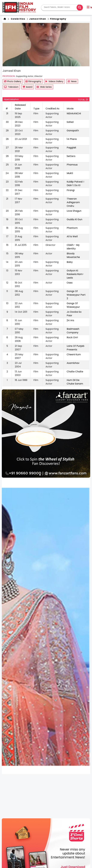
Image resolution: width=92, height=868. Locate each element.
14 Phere (72, 139)
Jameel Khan (37, 19)
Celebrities (17, 19)
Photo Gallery (13, 81)
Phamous (72, 165)
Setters (71, 156)
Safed (70, 122)
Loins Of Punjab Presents (76, 348)
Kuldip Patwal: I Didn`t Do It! (75, 183)
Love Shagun (74, 211)
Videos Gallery (54, 81)
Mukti (70, 173)
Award (28, 87)
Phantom (72, 228)
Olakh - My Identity (73, 247)
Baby (70, 262)
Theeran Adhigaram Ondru (73, 202)
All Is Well (72, 236)
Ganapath (73, 131)
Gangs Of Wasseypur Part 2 (76, 295)
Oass (70, 283)
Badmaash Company (73, 331)
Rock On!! (72, 337)
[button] (40, 475)
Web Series (44, 87)
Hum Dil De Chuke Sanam (75, 382)
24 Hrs (70, 320)
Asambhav (73, 363)
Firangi (71, 190)
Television (11, 87)
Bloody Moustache (73, 255)
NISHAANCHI (74, 113)
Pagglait (71, 148)
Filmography (58, 19)
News (72, 81)
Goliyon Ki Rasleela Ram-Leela (75, 274)
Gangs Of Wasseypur (73, 305)
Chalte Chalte (75, 372)
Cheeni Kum (74, 354)
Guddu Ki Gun (74, 219)
